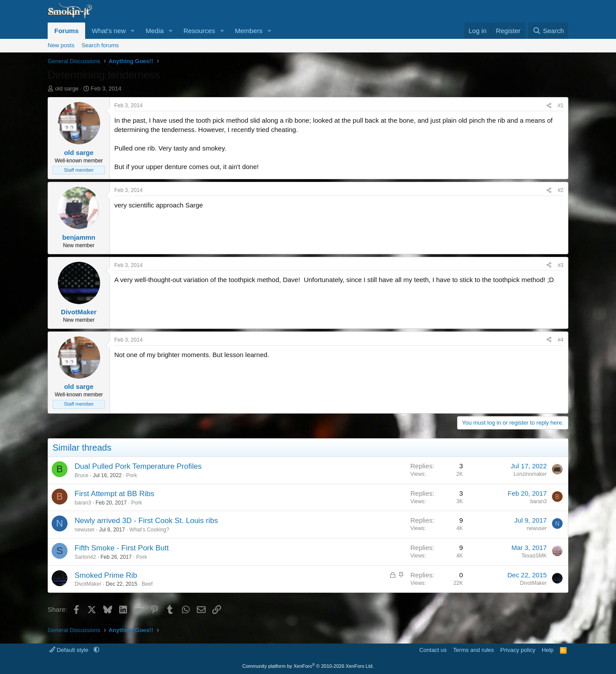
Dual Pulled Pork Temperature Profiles (138, 466)
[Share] (549, 106)
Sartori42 (85, 557)
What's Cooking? (149, 530)
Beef (147, 584)
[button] (133, 31)
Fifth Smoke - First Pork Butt (122, 548)
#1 (561, 105)
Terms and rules (473, 650)
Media (155, 31)
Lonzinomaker (530, 474)
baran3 (83, 503)
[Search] (548, 31)
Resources (199, 31)
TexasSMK (534, 556)
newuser (85, 530)
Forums (66, 31)
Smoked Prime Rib (106, 575)
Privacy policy (518, 650)
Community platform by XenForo (308, 666)
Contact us (433, 650)
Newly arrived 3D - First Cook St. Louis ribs (146, 521)
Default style (70, 650)
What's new (109, 31)
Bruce (81, 475)
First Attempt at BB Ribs (114, 494)
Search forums (100, 45)
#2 (561, 190)
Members (249, 31)
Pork (132, 475)
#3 (561, 265)
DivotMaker (88, 584)
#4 (561, 340)
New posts (61, 45)
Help (548, 650)
